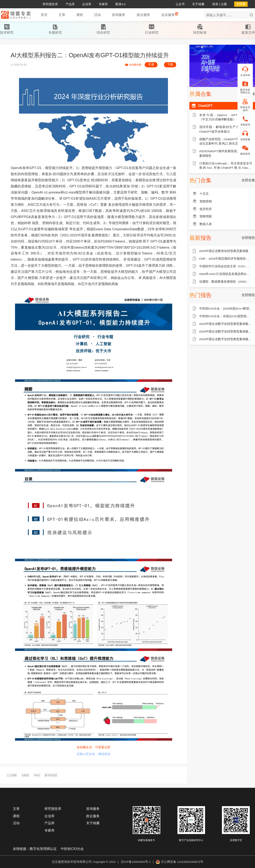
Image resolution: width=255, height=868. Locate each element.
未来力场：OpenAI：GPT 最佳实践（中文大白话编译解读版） (226, 117)
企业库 (49, 816)
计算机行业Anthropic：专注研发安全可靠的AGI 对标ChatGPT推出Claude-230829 (226, 166)
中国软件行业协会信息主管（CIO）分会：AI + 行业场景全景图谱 (226, 266)
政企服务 (93, 816)
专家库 (49, 830)
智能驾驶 (206, 216)
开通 (151, 64)
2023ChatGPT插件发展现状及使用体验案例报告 (226, 153)
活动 (16, 823)
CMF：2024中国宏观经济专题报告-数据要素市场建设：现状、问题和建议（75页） (226, 259)
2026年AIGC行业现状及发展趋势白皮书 (226, 274)
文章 (16, 809)
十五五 (204, 194)
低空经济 (206, 209)
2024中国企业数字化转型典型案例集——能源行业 (226, 324)
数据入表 (206, 224)
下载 (170, 64)
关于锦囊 (93, 823)
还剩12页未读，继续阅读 (94, 754)
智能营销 (206, 201)
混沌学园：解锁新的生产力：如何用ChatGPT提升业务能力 (226, 129)
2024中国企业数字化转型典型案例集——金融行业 (226, 339)
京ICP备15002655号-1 (136, 862)
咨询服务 (93, 809)
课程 (16, 816)
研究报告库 (53, 809)
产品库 (49, 823)
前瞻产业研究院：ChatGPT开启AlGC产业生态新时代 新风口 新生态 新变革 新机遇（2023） (226, 142)
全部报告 (248, 238)
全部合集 (248, 180)
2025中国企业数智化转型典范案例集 (224, 251)
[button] (62, 15)
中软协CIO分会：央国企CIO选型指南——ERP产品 (226, 316)
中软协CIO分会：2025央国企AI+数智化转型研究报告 (226, 308)
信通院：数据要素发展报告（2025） (224, 282)
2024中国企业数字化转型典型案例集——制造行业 (226, 331)
